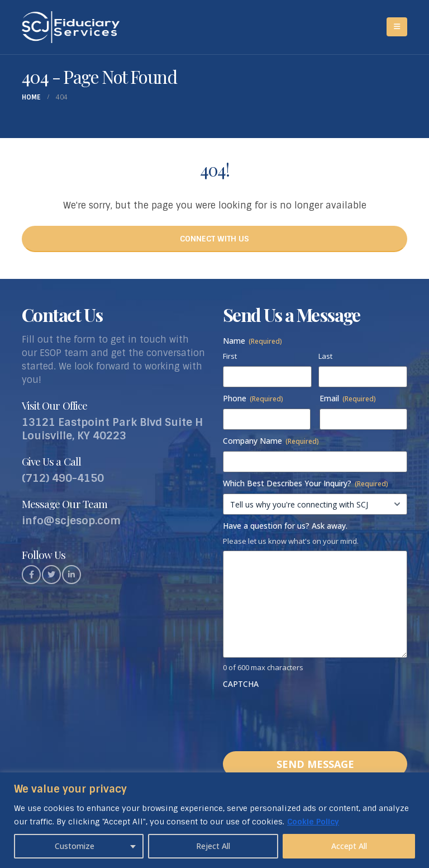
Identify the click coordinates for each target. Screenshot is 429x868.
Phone (253, 398)
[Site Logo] (71, 27)
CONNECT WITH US (214, 239)
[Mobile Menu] (397, 27)
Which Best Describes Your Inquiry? (306, 483)
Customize (75, 846)
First (230, 356)
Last (325, 356)
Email (348, 398)
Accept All (349, 846)
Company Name (271, 441)
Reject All (213, 846)
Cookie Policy (313, 822)
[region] (214, 820)
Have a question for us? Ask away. (285, 526)
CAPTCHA (241, 684)
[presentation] (308, 716)
